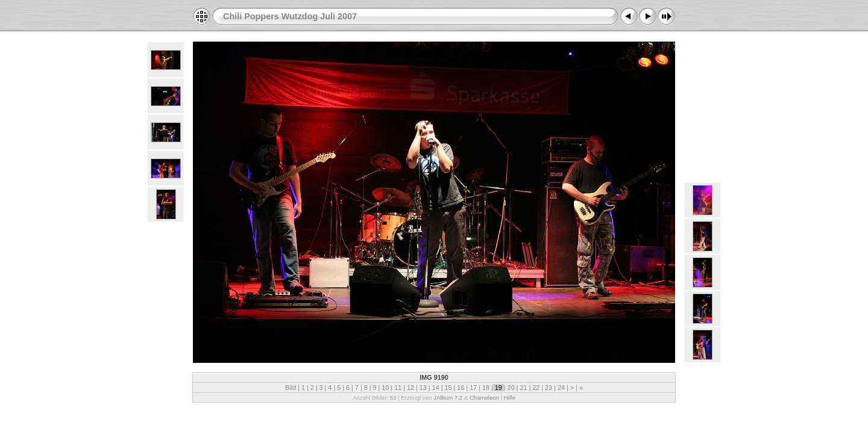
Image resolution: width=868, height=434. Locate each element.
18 (486, 388)
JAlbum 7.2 (448, 398)
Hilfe (510, 398)
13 (423, 388)
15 (448, 388)
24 (561, 388)
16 (461, 388)
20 (511, 388)
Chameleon (484, 398)
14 (436, 388)
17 (473, 388)
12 (410, 388)
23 (549, 388)
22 (536, 388)
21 (523, 388)
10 (385, 388)
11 (398, 388)
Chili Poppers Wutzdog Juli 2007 (290, 16)
